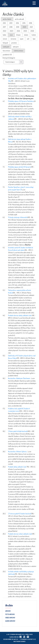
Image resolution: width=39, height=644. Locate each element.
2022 (5, 31)
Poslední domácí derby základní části (20, 315)
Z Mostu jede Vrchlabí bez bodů (18, 431)
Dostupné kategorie (9, 58)
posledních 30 (7, 55)
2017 (4, 27)
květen (34, 35)
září (28, 39)
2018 (11, 27)
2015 (24, 23)
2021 (31, 27)
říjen (34, 39)
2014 (17, 23)
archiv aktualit (19, 19)
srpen (22, 39)
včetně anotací (18, 51)
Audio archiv (10, 621)
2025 (25, 31)
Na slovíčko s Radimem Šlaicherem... (20, 378)
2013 (11, 23)
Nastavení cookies (19, 641)
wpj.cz (16, 639)
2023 (11, 31)
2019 (18, 27)
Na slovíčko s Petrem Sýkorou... (18, 452)
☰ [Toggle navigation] (34, 3)
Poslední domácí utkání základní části (20, 534)
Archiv (8, 611)
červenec (13, 39)
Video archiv (10, 618)
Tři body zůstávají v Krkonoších (18, 217)
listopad (5, 43)
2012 (4, 23)
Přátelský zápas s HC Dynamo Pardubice (21, 101)
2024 (18, 31)
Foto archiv (10, 614)
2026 (32, 31)
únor (11, 35)
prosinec (14, 43)
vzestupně (6, 47)
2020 (24, 27)
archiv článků (7, 19)
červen (5, 39)
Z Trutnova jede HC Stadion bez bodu (20, 514)
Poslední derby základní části (17, 467)
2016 (30, 23)
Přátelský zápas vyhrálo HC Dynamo (19, 167)
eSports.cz (32, 639)
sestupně (16, 47)
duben (26, 35)
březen (18, 35)
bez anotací (6, 51)
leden (5, 35)
